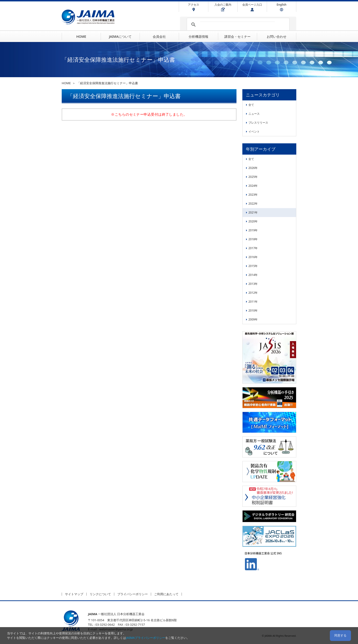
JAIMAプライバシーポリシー (146, 638)
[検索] (237, 25)
